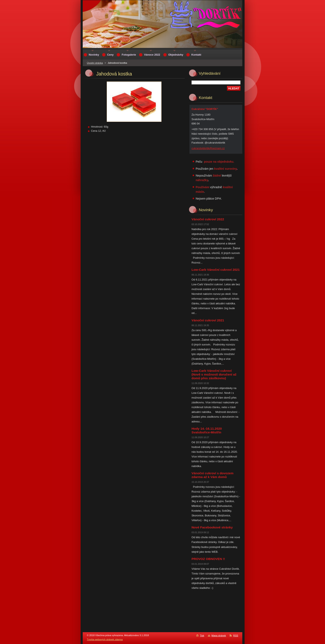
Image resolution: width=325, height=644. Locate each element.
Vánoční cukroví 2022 (208, 219)
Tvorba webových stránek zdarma (105, 639)
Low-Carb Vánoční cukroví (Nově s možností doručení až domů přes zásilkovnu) (214, 374)
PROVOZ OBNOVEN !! (208, 559)
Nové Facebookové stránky (212, 527)
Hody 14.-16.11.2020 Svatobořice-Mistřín (207, 430)
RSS (236, 635)
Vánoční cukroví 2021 (208, 320)
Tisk (202, 635)
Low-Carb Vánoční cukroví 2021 (216, 270)
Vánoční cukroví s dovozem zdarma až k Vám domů (212, 475)
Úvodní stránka (95, 63)
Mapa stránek (219, 635)
